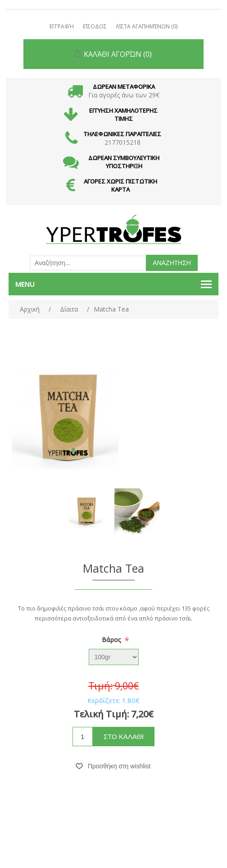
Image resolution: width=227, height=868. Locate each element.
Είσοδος (95, 26)
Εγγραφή (62, 26)
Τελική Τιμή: (101, 714)
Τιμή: (100, 686)
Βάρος (112, 640)
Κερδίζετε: (104, 700)
